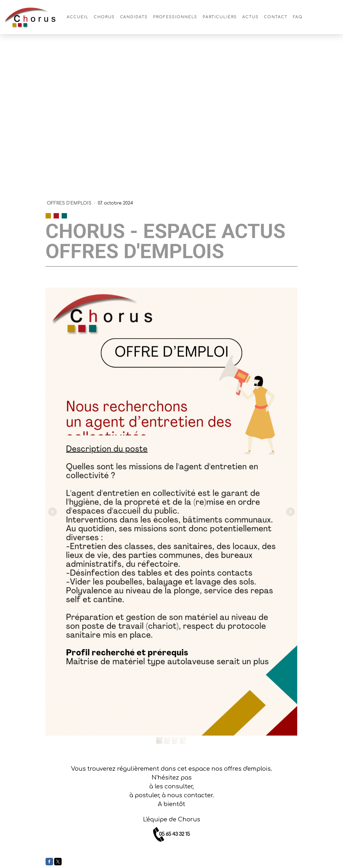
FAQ (298, 17)
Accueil (78, 17)
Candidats (134, 17)
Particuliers (220, 17)
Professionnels (175, 17)
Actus (250, 17)
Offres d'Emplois (70, 203)
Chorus (104, 17)
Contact (276, 17)
